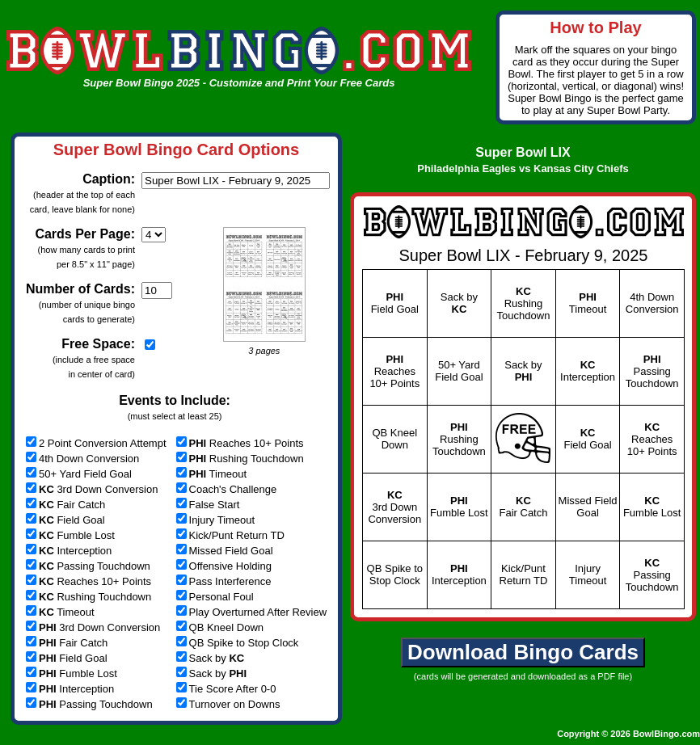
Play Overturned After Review (252, 612)
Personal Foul (215, 597)
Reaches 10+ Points (89, 581)
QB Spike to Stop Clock (238, 643)
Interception (69, 551)
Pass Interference (224, 581)
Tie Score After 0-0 (226, 689)
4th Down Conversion (82, 459)
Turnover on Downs (228, 704)
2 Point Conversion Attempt (96, 443)
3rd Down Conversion (92, 489)
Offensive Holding (224, 566)
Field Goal (65, 520)
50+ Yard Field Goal (79, 474)
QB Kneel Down (220, 627)
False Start (208, 505)
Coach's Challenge (227, 489)
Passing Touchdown (88, 566)
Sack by (211, 658)
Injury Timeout (216, 520)
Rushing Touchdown (89, 597)
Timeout (60, 612)
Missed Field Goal (225, 551)
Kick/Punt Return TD (230, 535)
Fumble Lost (70, 535)
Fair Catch (65, 505)
